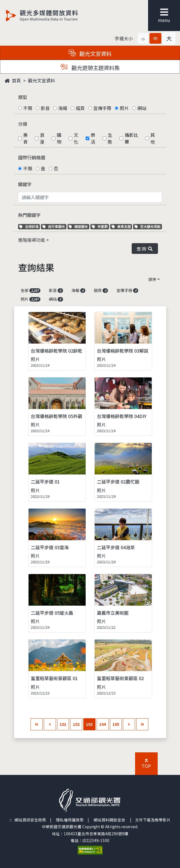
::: (11, 820)
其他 (153, 138)
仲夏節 (100, 226)
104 (103, 724)
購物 (59, 138)
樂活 (93, 138)
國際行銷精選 (32, 157)
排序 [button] (152, 279)
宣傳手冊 (102, 108)
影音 (45, 108)
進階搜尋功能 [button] (32, 240)
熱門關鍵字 (29, 215)
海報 (63, 108)
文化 (76, 138)
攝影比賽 (131, 138)
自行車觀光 (54, 226)
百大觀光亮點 (148, 226)
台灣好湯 (30, 226)
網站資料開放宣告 (109, 820)
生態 (110, 138)
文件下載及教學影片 (153, 820)
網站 (142, 108)
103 (89, 724)
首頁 (13, 80)
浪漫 (42, 138)
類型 (23, 97)
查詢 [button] (145, 249)
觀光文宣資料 (42, 80)
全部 (31, 290)
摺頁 (80, 108)
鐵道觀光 (79, 226)
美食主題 (122, 226)
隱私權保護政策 (70, 820)
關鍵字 (25, 184)
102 (76, 724)
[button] (143, 38)
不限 (28, 108)
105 (116, 724)
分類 (23, 124)
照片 (124, 108)
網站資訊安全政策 (30, 820)
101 (63, 724)
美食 (25, 138)
